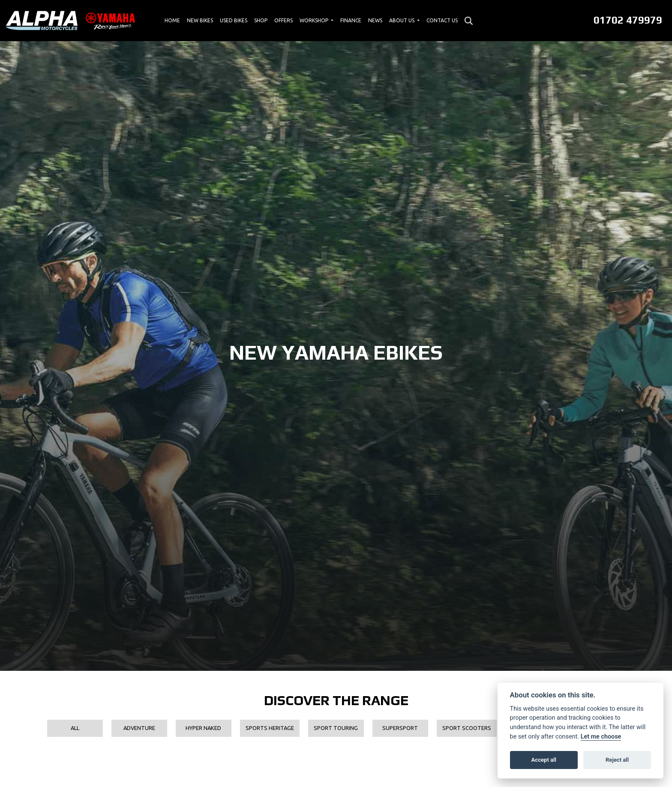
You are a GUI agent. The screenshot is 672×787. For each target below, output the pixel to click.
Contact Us (442, 20)
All (75, 728)
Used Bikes (234, 20)
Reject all (617, 760)
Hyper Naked (203, 728)
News (375, 20)
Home (172, 20)
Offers (283, 20)
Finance (351, 20)
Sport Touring (336, 728)
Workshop (315, 20)
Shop (261, 20)
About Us (402, 20)
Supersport (400, 728)
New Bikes (200, 20)
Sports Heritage (270, 728)
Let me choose (601, 737)
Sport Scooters (467, 728)
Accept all (544, 760)
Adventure (139, 728)
